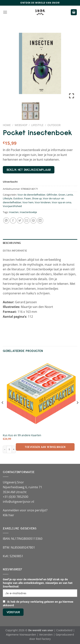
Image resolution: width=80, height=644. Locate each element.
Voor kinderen (43, 202)
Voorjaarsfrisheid (12, 206)
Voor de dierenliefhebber (31, 195)
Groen (62, 195)
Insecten (14, 212)
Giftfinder (52, 195)
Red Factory (43, 639)
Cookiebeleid (64, 630)
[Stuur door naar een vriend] (27, 220)
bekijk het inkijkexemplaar (29, 170)
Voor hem (28, 202)
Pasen (27, 198)
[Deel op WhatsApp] (6, 220)
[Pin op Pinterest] (33, 220)
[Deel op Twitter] (20, 220)
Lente (70, 195)
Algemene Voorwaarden (21, 635)
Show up (37, 198)
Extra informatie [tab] (15, 251)
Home (7, 125)
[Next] (77, 410)
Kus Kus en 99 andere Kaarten (22, 435)
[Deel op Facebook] (13, 220)
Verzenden (46, 635)
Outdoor (54, 125)
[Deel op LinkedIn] (40, 220)
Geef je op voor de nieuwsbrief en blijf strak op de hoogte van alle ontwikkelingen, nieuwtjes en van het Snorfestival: (38, 583)
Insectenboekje (28, 212)
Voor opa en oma (61, 202)
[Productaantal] (9, 449)
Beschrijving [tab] (12, 243)
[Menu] (5, 12)
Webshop (21, 125)
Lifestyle (37, 125)
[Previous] (3, 410)
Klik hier (8, 515)
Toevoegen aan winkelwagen (45, 447)
